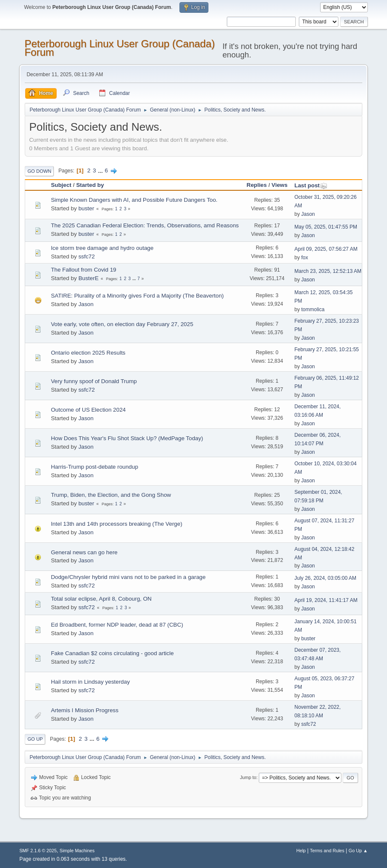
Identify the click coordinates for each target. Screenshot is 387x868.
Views (280, 185)
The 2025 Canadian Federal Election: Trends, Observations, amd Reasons (145, 225)
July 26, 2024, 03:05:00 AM (325, 578)
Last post (311, 185)
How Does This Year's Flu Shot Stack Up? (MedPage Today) (127, 438)
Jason (308, 214)
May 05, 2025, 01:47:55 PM (326, 227)
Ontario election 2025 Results (88, 353)
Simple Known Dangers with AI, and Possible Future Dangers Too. (134, 200)
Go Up (35, 739)
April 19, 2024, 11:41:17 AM (326, 600)
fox (305, 258)
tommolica (313, 309)
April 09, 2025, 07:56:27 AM (326, 249)
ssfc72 (87, 256)
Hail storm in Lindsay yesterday (90, 682)
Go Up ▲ (358, 851)
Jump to (248, 777)
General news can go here (84, 552)
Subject (61, 185)
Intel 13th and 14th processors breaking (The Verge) (116, 524)
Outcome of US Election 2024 (88, 410)
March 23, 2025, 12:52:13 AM (328, 271)
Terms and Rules (327, 851)
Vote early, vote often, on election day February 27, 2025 (122, 324)
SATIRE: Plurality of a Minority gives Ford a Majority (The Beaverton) (137, 296)
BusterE (88, 278)
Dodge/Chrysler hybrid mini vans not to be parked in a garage (128, 577)
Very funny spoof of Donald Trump (94, 381)
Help (301, 851)
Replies (257, 185)
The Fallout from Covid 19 (83, 270)
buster (86, 208)
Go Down (39, 171)
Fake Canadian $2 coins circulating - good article (112, 653)
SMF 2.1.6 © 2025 (38, 851)
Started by (90, 185)
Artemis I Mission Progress (85, 710)
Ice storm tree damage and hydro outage (102, 248)
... (101, 170)
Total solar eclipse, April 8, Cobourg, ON (101, 599)
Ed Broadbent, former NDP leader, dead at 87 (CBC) (117, 625)
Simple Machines (77, 851)
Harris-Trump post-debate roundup (94, 467)
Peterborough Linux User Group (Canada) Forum (120, 48)
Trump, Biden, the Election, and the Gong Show (111, 495)
